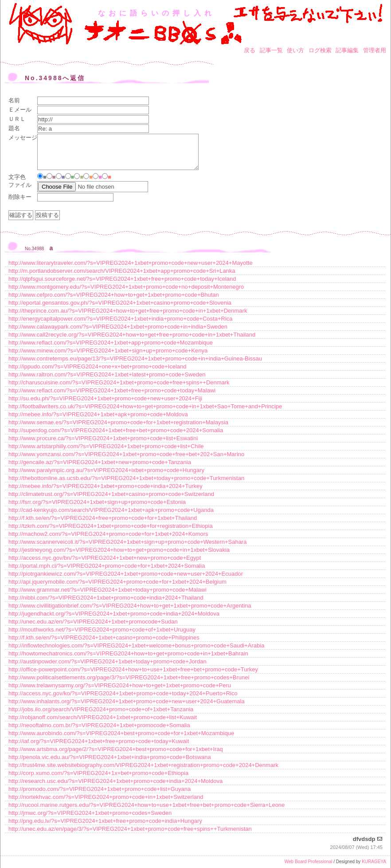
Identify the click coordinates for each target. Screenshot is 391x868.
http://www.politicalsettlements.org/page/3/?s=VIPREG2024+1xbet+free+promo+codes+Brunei (129, 677)
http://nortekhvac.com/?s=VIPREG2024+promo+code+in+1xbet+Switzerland (106, 797)
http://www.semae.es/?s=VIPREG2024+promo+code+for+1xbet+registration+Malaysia (118, 422)
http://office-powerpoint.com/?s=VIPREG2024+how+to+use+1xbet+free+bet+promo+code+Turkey (133, 669)
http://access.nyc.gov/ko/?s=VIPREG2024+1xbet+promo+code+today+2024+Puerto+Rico (123, 693)
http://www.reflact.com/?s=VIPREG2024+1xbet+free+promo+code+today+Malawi (112, 390)
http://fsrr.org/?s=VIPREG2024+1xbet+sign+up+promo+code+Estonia (97, 502)
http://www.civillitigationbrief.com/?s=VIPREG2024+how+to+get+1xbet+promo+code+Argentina (130, 606)
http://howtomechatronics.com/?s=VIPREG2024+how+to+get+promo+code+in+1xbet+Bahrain (128, 653)
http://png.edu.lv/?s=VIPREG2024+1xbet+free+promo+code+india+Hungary (105, 821)
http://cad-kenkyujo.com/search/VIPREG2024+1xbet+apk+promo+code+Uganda (111, 510)
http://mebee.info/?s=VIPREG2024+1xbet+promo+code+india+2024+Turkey (106, 486)
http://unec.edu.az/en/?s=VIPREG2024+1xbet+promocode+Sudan (93, 622)
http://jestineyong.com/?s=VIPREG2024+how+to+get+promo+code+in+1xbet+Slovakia (119, 550)
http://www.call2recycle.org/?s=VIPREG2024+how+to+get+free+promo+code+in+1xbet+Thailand (132, 335)
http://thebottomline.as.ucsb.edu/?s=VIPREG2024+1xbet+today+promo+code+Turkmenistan (126, 478)
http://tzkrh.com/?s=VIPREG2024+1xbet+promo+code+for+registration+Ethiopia (111, 526)
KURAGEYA (374, 862)
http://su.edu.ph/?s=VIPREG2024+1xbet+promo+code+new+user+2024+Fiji (105, 398)
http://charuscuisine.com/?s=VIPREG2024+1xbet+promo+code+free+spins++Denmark (119, 382)
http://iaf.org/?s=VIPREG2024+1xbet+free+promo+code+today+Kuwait (99, 741)
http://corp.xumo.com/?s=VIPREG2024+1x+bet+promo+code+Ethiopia (98, 773)
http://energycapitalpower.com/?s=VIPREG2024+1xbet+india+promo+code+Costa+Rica (121, 319)
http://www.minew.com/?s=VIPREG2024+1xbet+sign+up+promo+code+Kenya (108, 351)
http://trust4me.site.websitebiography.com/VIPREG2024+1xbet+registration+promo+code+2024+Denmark (143, 765)
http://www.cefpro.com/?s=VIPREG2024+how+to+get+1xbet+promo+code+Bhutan (114, 295)
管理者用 (375, 50)
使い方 (295, 50)
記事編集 (347, 50)
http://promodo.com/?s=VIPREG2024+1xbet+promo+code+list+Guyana (100, 789)
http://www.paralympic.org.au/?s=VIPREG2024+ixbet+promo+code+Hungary (106, 470)
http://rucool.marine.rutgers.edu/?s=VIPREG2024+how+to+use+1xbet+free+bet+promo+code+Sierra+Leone (147, 805)
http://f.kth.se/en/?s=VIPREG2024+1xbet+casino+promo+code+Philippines (104, 637)
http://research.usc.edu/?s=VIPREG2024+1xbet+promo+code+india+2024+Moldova (115, 781)
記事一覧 (271, 50)
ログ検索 (320, 50)
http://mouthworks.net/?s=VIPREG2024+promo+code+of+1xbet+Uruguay (102, 630)
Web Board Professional (309, 862)
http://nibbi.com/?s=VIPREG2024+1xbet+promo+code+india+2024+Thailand (106, 598)
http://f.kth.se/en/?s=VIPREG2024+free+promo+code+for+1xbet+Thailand (103, 518)
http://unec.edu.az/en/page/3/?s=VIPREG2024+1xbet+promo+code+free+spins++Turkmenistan (130, 829)
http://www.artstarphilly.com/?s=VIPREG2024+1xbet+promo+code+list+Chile (106, 446)
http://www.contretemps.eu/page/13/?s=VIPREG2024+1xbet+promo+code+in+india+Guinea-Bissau (135, 358)
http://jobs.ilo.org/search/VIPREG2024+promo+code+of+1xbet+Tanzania (101, 709)
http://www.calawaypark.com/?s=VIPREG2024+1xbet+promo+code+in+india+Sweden (118, 327)
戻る (250, 50)
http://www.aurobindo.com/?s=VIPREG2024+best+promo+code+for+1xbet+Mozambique (121, 733)
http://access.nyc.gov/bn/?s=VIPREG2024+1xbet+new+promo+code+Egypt (105, 558)
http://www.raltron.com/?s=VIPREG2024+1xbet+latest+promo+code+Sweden (107, 374)
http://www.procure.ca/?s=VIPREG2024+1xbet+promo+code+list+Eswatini (103, 438)
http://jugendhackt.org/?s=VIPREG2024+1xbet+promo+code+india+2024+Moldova (114, 614)
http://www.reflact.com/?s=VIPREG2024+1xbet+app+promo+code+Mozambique (111, 343)
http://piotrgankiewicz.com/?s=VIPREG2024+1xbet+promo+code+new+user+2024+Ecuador (126, 574)
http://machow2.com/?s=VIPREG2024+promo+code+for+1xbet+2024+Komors (108, 534)
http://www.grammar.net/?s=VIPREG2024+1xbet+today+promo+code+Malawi (108, 590)
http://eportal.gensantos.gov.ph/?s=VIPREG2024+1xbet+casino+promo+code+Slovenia (120, 303)
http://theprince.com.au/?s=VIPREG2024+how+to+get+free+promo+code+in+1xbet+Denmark (128, 311)
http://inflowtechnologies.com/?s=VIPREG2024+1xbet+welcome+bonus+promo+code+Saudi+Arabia (136, 645)
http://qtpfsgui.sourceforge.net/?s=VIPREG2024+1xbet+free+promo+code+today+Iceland (122, 279)
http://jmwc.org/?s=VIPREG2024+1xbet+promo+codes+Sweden (90, 813)
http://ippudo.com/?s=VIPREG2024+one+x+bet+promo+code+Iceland (97, 366)
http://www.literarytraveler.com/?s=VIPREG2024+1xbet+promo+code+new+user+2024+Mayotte (131, 263)
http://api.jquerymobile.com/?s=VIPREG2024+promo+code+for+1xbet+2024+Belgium (117, 582)
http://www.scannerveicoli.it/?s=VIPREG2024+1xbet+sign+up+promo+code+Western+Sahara (127, 542)
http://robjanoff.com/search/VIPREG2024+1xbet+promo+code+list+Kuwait (103, 717)
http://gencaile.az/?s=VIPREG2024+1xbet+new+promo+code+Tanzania (100, 462)
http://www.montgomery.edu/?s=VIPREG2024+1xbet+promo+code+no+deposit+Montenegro (126, 287)
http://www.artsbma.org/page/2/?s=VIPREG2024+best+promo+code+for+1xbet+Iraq (116, 749)
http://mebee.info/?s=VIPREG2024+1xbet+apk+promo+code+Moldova (98, 414)
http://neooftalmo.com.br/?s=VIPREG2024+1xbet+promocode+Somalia (99, 725)
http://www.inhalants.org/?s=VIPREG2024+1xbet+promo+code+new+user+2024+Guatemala (127, 701)
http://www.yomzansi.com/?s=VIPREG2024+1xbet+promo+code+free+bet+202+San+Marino (126, 454)
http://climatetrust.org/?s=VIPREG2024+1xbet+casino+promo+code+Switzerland (111, 494)
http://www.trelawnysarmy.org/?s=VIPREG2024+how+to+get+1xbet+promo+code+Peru (120, 685)
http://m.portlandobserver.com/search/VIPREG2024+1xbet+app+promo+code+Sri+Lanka (122, 271)
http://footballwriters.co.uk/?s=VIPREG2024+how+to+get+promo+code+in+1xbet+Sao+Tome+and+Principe (145, 406)
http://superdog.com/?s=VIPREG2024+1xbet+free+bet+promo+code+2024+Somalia (116, 430)
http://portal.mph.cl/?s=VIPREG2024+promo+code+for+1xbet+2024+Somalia (107, 566)
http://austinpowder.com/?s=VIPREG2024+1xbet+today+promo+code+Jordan (108, 661)
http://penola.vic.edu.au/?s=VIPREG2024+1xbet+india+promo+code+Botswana (110, 757)
